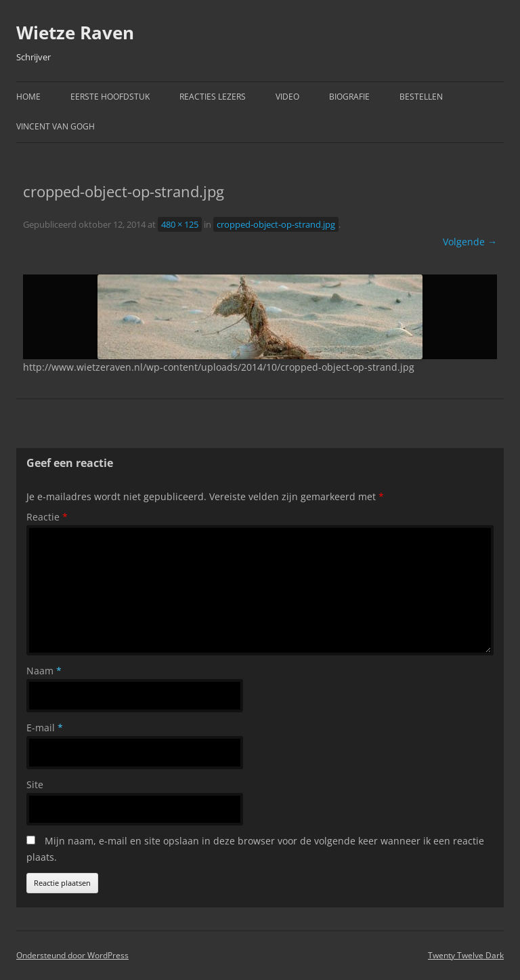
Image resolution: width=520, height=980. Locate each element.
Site (35, 784)
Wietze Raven (75, 33)
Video (287, 97)
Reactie (47, 517)
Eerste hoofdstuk (110, 97)
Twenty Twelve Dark (466, 955)
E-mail (45, 728)
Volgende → (470, 242)
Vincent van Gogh (56, 126)
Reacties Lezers (213, 97)
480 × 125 (180, 224)
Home (28, 97)
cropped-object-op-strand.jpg (276, 224)
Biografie (349, 97)
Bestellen (421, 97)
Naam (44, 671)
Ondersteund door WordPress (72, 955)
